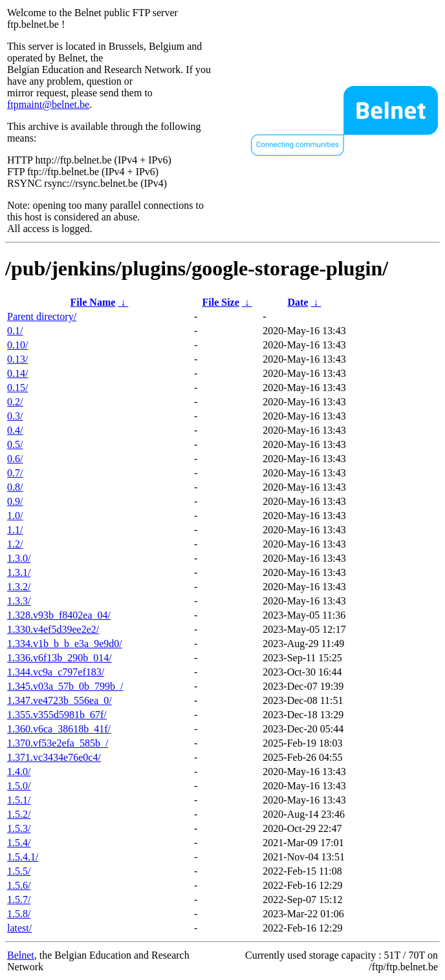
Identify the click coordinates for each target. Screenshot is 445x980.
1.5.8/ (19, 914)
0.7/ (15, 473)
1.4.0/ (19, 772)
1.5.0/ (19, 786)
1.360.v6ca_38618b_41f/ (59, 729)
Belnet (21, 955)
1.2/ (15, 544)
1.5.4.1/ (23, 857)
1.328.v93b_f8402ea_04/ (59, 615)
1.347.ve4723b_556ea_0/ (60, 700)
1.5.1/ (19, 800)
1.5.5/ (19, 871)
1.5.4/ (19, 843)
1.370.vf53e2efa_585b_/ (58, 743)
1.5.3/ (19, 828)
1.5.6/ (19, 885)
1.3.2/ (19, 587)
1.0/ (15, 516)
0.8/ (15, 487)
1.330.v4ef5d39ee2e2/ (53, 629)
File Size (220, 302)
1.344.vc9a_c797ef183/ (56, 672)
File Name (93, 302)
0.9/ (15, 501)
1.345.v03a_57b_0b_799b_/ (65, 686)
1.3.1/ (19, 572)
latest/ (19, 928)
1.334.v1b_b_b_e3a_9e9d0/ (65, 644)
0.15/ (17, 388)
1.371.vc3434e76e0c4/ (54, 757)
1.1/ (15, 530)
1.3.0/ (19, 558)
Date (298, 302)
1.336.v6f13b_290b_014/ (60, 658)
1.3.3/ (19, 601)
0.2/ (15, 402)
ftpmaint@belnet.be (48, 104)
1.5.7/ (19, 900)
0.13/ (17, 359)
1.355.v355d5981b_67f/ (57, 715)
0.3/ (15, 416)
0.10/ (17, 345)
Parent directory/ (42, 316)
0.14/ (17, 373)
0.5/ (15, 444)
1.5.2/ (19, 814)
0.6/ (15, 459)
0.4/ (15, 430)
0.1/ (15, 331)
